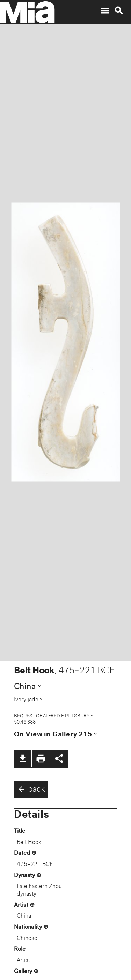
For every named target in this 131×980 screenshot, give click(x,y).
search (119, 11)
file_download (23, 758)
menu (105, 11)
